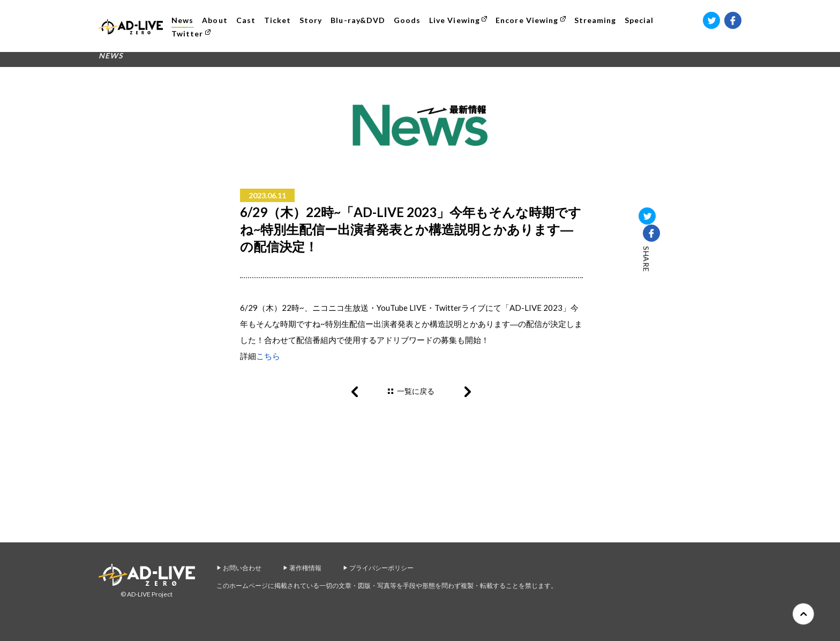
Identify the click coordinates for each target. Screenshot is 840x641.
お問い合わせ (242, 568)
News (185, 20)
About (217, 20)
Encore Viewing (529, 20)
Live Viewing (457, 20)
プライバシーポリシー (381, 568)
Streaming (597, 20)
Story (313, 20)
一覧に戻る (416, 391)
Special (641, 20)
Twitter (189, 33)
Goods (409, 20)
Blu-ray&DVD (360, 20)
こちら (268, 356)
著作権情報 (305, 568)
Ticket (280, 20)
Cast (247, 20)
